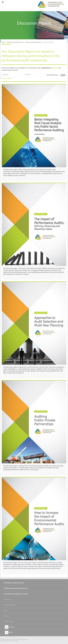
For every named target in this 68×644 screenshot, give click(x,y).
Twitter (9, 632)
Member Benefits (10, 605)
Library (6, 616)
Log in (63, 75)
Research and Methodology (33, 42)
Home (3, 42)
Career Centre (9, 622)
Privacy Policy (15, 641)
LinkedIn (10, 627)
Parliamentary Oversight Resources (16, 588)
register (55, 68)
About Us (7, 599)
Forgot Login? (7, 78)
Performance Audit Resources (15, 42)
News (6, 610)
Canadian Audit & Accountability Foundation (16, 639)
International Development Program (16, 594)
